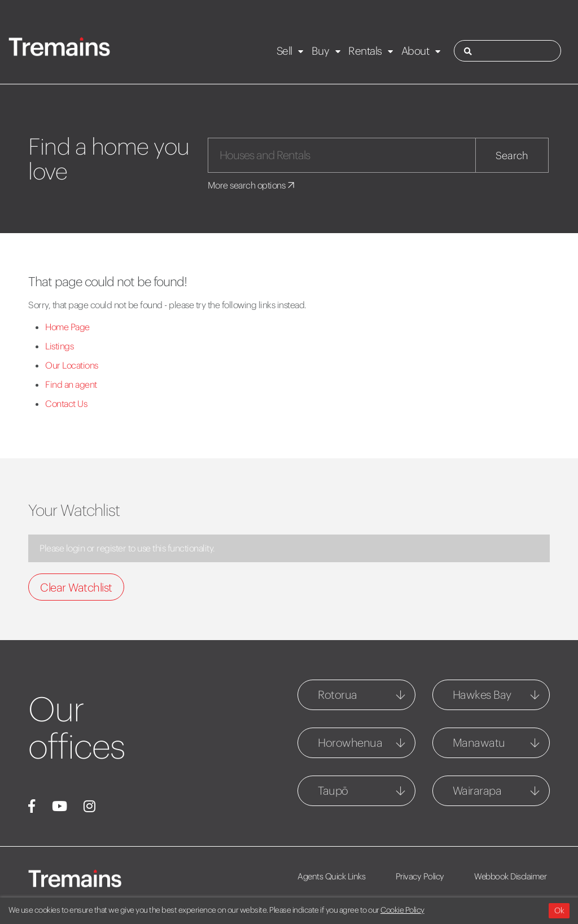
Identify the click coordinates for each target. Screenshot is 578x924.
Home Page (67, 327)
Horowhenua (350, 743)
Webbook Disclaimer (510, 876)
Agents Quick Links (331, 876)
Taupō (333, 791)
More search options (252, 185)
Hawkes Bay (482, 695)
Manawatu (479, 743)
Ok (559, 910)
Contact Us (66, 404)
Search (512, 156)
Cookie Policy (402, 910)
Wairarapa (477, 791)
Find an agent (71, 384)
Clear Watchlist (76, 587)
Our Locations (72, 365)
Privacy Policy (420, 876)
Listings (59, 346)
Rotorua (338, 695)
